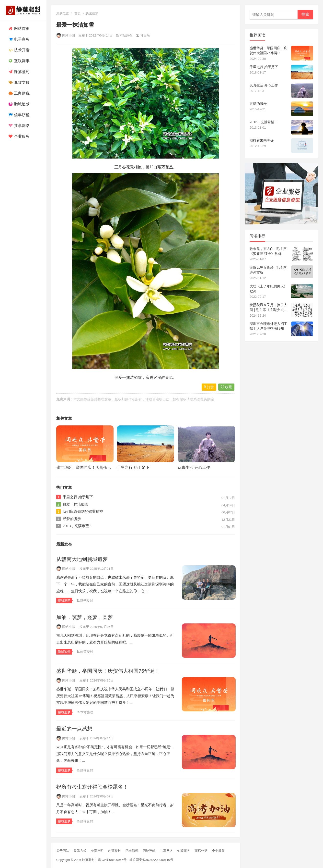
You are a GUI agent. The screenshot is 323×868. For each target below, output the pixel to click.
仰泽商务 (184, 851)
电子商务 (18, 39)
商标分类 (201, 851)
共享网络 (18, 126)
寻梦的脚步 (72, 519)
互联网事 (18, 61)
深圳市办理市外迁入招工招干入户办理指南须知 (268, 326)
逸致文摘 (18, 82)
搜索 (305, 14)
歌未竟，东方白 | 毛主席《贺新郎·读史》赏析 (268, 251)
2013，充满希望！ (78, 526)
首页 (78, 13)
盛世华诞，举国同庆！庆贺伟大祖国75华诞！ (96, 467)
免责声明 (97, 851)
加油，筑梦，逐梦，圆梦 (85, 617)
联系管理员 (198, 399)
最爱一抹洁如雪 (75, 504)
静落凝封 (18, 72)
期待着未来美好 (262, 140)
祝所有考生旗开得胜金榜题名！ (92, 787)
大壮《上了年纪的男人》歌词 (268, 289)
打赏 (209, 387)
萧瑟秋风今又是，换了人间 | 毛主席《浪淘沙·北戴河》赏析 (269, 308)
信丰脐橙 (18, 115)
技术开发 (18, 50)
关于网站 (63, 851)
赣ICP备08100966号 (112, 860)
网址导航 (149, 851)
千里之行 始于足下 (133, 467)
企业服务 (18, 136)
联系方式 (80, 851)
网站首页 (18, 29)
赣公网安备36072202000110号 (151, 860)
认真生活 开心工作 (194, 467)
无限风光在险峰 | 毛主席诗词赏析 (268, 270)
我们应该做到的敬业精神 (83, 511)
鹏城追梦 (18, 104)
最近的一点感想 (74, 729)
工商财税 (18, 93)
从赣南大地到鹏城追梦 (82, 559)
